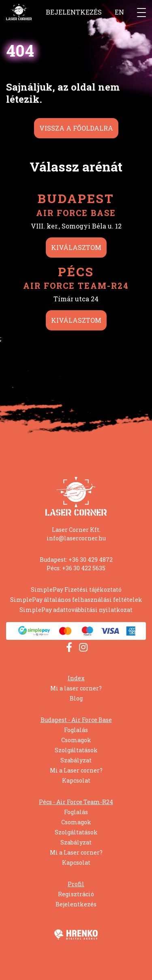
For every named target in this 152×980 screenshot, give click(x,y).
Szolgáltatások (76, 750)
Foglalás (76, 730)
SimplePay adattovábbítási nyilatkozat (76, 610)
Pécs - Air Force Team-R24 (76, 802)
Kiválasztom (76, 247)
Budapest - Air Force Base (76, 720)
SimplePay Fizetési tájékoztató (76, 589)
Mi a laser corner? (76, 688)
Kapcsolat (76, 780)
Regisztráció (76, 894)
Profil (76, 884)
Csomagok (76, 740)
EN (119, 12)
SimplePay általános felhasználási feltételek (76, 600)
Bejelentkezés (74, 12)
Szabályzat (76, 760)
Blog (76, 698)
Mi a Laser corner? (76, 770)
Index (76, 678)
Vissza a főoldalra (76, 128)
